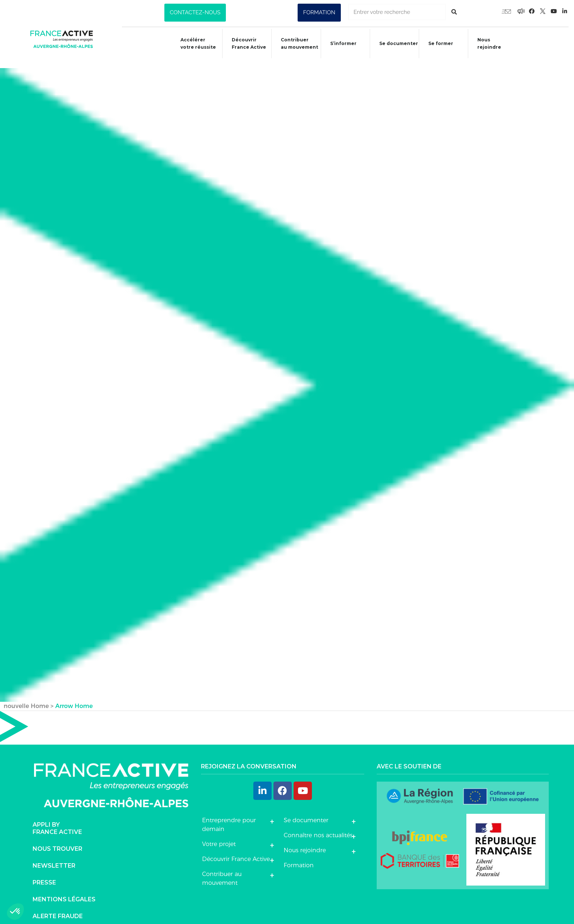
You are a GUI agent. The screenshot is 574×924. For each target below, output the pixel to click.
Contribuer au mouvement (295, 43)
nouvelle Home (26, 698)
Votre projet (219, 836)
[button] (195, 13)
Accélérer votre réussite (192, 43)
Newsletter (54, 858)
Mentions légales (64, 891)
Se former (440, 44)
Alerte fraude (58, 908)
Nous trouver (57, 841)
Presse (44, 874)
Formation (299, 857)
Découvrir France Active (244, 43)
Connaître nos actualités (318, 827)
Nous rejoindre (489, 43)
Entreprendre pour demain (229, 816)
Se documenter (396, 44)
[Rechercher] (454, 12)
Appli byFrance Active (57, 820)
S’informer (340, 44)
